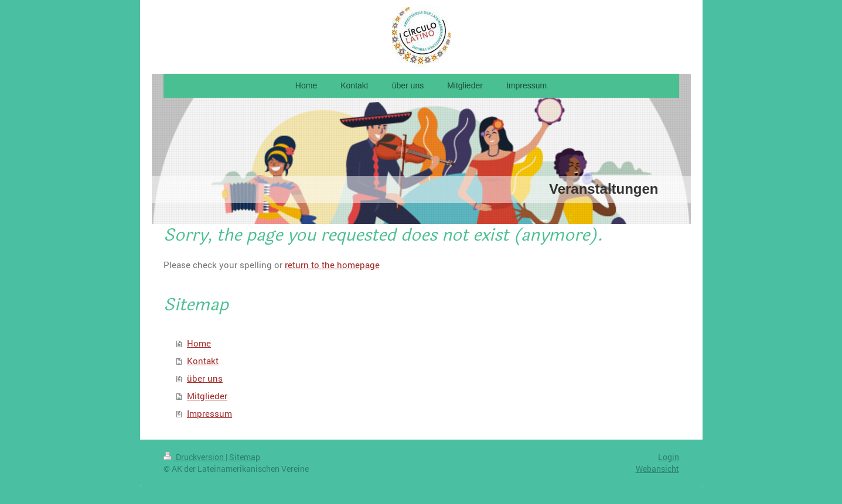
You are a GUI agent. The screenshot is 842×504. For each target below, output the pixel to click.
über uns (205, 378)
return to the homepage (332, 265)
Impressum (209, 413)
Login (669, 457)
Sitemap (245, 457)
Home (199, 343)
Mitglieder (207, 396)
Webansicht (657, 469)
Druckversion (195, 457)
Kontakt (203, 361)
